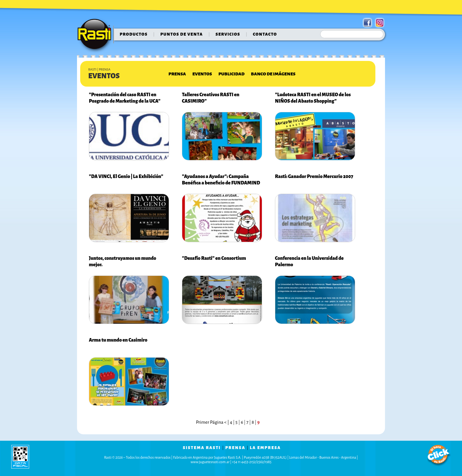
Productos (134, 34)
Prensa (177, 74)
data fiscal (20, 457)
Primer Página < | (213, 422)
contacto (265, 34)
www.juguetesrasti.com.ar (210, 462)
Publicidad (231, 74)
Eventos (202, 74)
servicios (228, 34)
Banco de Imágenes (273, 74)
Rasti (96, 36)
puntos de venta (182, 34)
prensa (235, 448)
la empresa (265, 448)
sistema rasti (202, 448)
